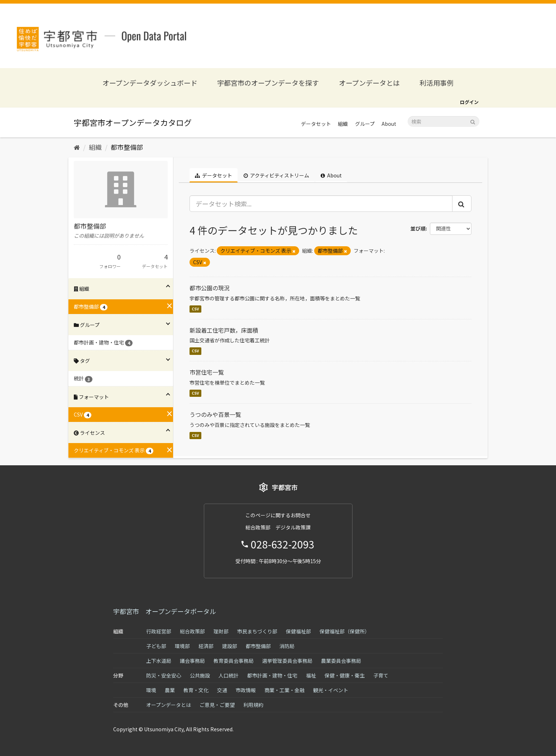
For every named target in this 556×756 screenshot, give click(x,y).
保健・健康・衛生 (345, 675)
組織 (343, 124)
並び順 (418, 228)
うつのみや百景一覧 (215, 414)
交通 (222, 690)
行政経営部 (159, 631)
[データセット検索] (444, 122)
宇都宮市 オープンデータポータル (165, 611)
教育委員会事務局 (234, 661)
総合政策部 (192, 631)
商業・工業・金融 (284, 690)
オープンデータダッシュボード (150, 83)
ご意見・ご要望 (217, 705)
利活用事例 (437, 83)
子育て (381, 675)
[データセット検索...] (321, 204)
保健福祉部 (298, 631)
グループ (365, 124)
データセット (316, 124)
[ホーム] (77, 147)
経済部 (206, 646)
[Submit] (473, 121)
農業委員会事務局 (341, 661)
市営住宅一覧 (207, 372)
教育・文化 (196, 690)
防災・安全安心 (164, 675)
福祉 (311, 675)
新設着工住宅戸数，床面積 (224, 330)
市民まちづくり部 (257, 631)
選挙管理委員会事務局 (287, 661)
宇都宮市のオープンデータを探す (268, 83)
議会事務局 (192, 661)
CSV (195, 309)
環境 (151, 690)
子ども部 (156, 646)
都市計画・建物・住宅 (272, 675)
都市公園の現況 (210, 288)
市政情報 (246, 690)
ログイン (469, 102)
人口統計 (229, 675)
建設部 (230, 646)
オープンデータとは (369, 83)
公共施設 (200, 675)
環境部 (182, 646)
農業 (170, 690)
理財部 (221, 631)
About (389, 124)
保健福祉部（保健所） (345, 631)
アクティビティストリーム (276, 175)
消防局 (287, 646)
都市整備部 (127, 147)
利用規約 (253, 705)
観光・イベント (331, 690)
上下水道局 (159, 661)
